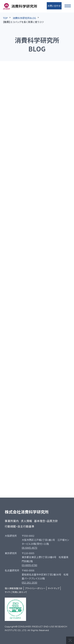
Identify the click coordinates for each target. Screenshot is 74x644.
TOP (5, 18)
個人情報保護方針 (14, 588)
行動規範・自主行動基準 (20, 526)
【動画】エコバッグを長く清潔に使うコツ (23, 22)
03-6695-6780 (29, 565)
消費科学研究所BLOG (24, 18)
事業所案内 (12, 521)
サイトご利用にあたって (16, 592)
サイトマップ (54, 588)
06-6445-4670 (29, 548)
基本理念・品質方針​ (46, 521)
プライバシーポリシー (35, 588)
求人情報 (26, 521)
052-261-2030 (29, 582)
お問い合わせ (54, 6)
